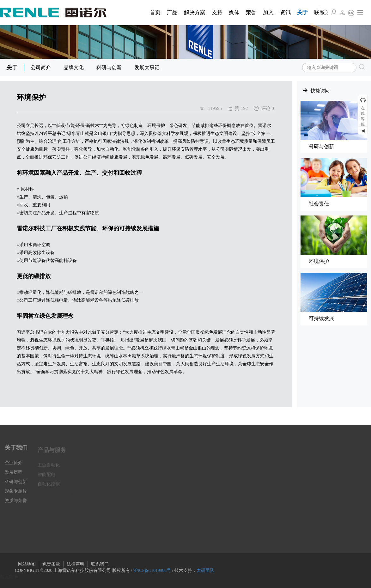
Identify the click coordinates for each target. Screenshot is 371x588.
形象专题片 (16, 495)
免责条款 (51, 564)
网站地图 (27, 564)
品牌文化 (74, 67)
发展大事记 (147, 67)
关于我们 (16, 452)
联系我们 (100, 564)
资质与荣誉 (16, 505)
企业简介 (14, 467)
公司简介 (41, 67)
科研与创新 (109, 67)
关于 (12, 68)
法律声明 (76, 564)
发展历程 (14, 476)
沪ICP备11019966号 (152, 570)
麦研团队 (205, 570)
